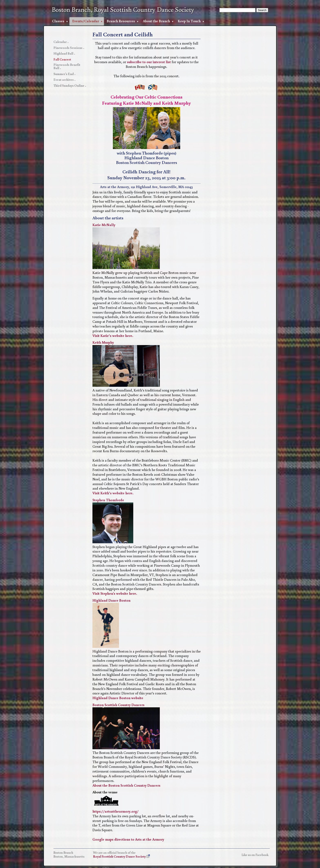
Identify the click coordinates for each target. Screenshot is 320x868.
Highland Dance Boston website (118, 698)
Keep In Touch (189, 21)
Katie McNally (104, 225)
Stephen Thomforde (108, 500)
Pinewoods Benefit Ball (67, 66)
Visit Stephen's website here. (115, 593)
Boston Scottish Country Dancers (118, 705)
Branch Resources (121, 21)
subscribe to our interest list (149, 62)
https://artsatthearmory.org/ (116, 811)
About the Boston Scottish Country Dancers (126, 785)
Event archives (64, 80)
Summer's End (64, 74)
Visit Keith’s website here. (113, 493)
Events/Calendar (86, 21)
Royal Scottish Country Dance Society (119, 856)
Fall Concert (62, 59)
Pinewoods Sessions (68, 48)
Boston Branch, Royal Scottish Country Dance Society (123, 10)
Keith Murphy (103, 342)
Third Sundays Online (69, 85)
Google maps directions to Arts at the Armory (128, 839)
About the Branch (156, 21)
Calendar (60, 42)
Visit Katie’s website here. (113, 336)
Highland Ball (63, 53)
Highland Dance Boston (111, 600)
